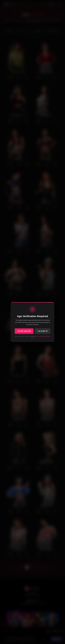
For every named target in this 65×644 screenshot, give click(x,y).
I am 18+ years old (24, 331)
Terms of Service (40, 336)
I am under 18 (42, 331)
